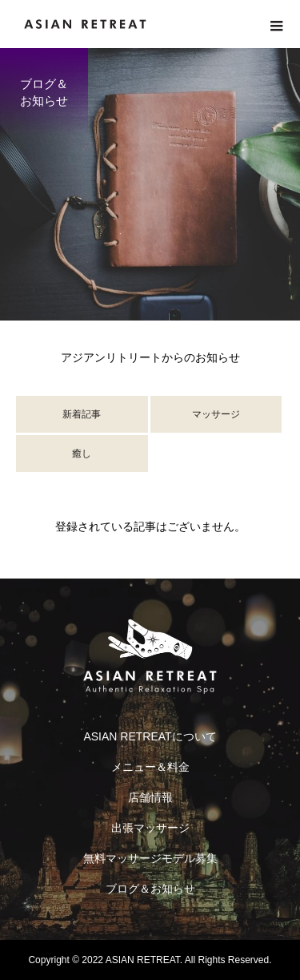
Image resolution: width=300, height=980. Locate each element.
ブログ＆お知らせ (150, 889)
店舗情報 (150, 797)
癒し (82, 454)
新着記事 (82, 414)
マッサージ (216, 414)
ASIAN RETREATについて (150, 736)
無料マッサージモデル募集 (150, 858)
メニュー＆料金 (150, 767)
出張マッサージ (150, 828)
